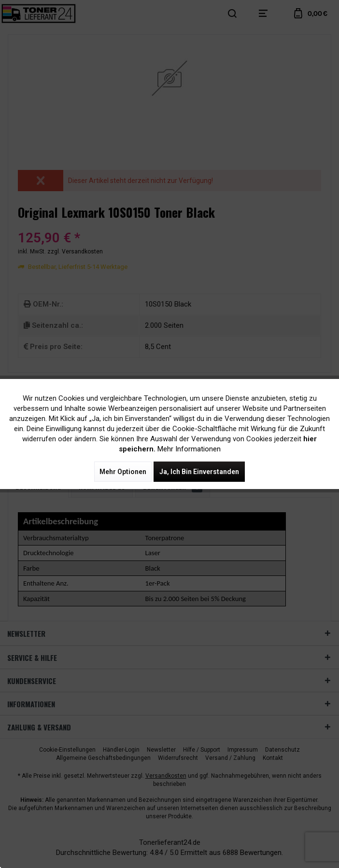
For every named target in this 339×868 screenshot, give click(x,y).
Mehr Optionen (123, 472)
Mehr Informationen (189, 449)
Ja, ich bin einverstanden (199, 472)
